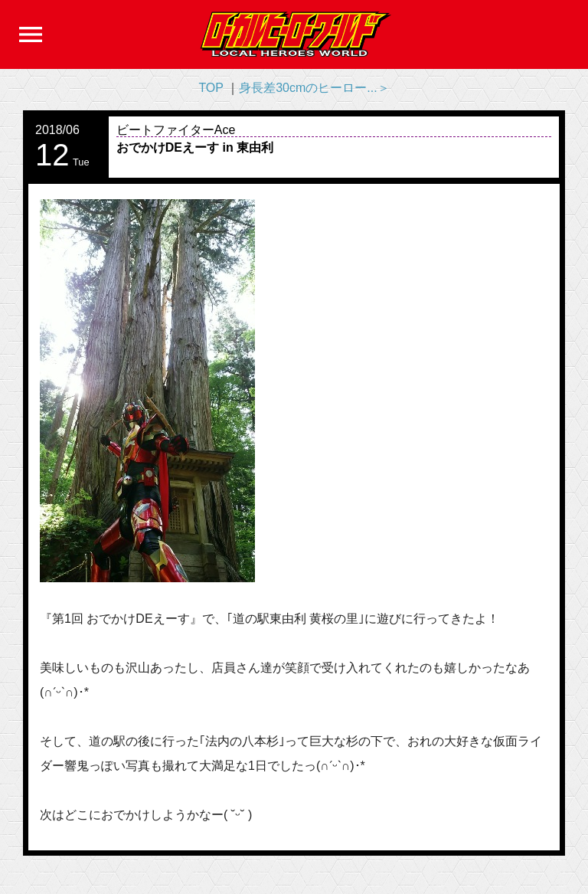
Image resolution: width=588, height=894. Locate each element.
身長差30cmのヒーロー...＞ (314, 88)
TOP (211, 88)
